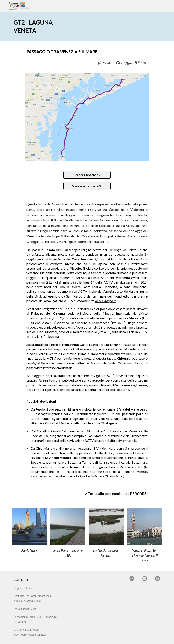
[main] (36, 26)
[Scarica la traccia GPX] (87, 186)
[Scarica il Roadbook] (87, 175)
